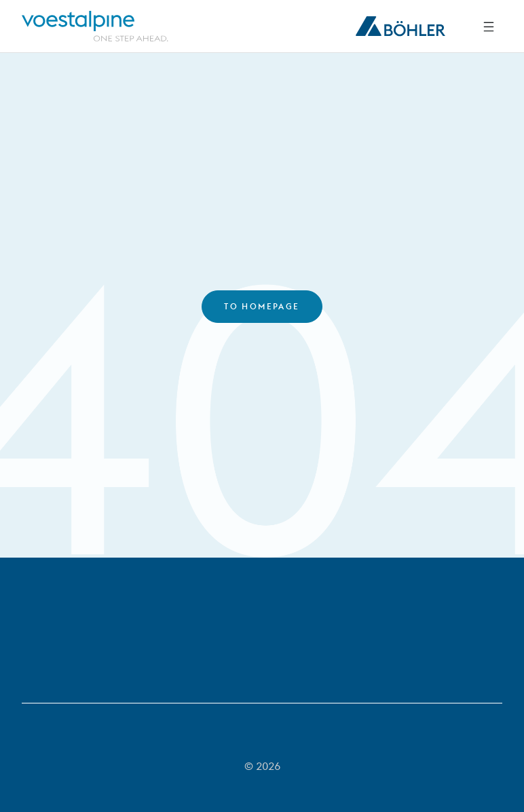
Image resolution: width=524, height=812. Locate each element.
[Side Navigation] (489, 26)
